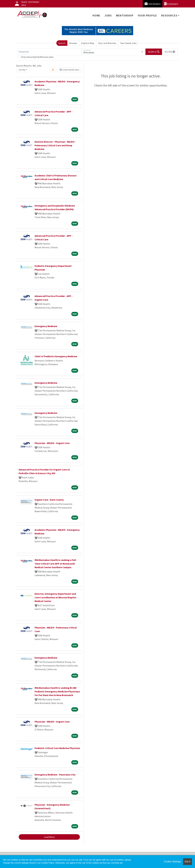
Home (96, 15)
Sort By (22, 70)
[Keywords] (49, 52)
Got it (188, 862)
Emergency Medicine (46, 326)
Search (62, 43)
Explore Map (88, 43)
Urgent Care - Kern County (49, 500)
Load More (49, 837)
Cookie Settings (172, 862)
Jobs (108, 15)
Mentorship (125, 15)
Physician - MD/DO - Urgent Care (52, 443)
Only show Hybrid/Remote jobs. (37, 57)
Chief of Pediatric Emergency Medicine (56, 356)
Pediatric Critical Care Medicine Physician (57, 748)
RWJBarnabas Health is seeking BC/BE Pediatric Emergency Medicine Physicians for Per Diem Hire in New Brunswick (57, 691)
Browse (73, 43)
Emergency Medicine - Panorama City (55, 775)
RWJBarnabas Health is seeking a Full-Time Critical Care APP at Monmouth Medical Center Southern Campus (56, 564)
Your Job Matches (107, 43)
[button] (170, 52)
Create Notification (69, 70)
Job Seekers (153, 4)
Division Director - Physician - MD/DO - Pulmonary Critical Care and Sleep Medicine (55, 145)
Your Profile (147, 15)
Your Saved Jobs (129, 43)
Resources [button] (169, 15)
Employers (171, 4)
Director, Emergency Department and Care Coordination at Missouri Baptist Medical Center (55, 597)
